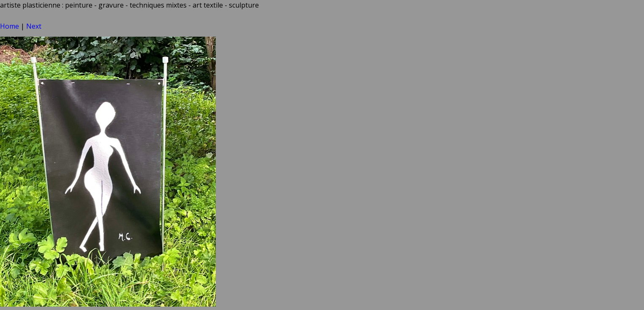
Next (34, 26)
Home (10, 26)
